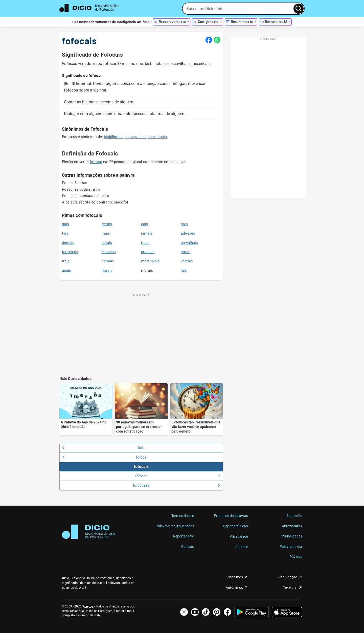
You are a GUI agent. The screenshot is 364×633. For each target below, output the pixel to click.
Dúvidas (296, 557)
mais (106, 233)
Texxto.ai (290, 587)
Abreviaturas (292, 526)
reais (145, 243)
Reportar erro (184, 536)
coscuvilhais (136, 137)
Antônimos (234, 587)
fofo (103, 448)
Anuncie (242, 547)
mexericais (158, 137)
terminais (70, 252)
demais (68, 243)
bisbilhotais (114, 137)
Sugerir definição (235, 526)
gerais (107, 224)
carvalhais (189, 243)
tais (65, 233)
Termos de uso (183, 516)
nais (65, 224)
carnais (108, 261)
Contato (188, 547)
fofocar (96, 162)
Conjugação (288, 577)
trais (66, 261)
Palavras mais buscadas (175, 526)
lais (184, 270)
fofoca (104, 457)
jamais (147, 233)
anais (66, 270)
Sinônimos (235, 577)
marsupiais (150, 261)
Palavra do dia (291, 547)
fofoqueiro (177, 485)
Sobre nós (294, 516)
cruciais (148, 252)
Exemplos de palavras (231, 516)
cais (145, 224)
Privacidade (239, 536)
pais (184, 224)
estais (107, 243)
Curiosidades (292, 536)
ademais (188, 233)
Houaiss (109, 252)
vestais (187, 261)
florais (107, 270)
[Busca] (299, 9)
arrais (186, 252)
